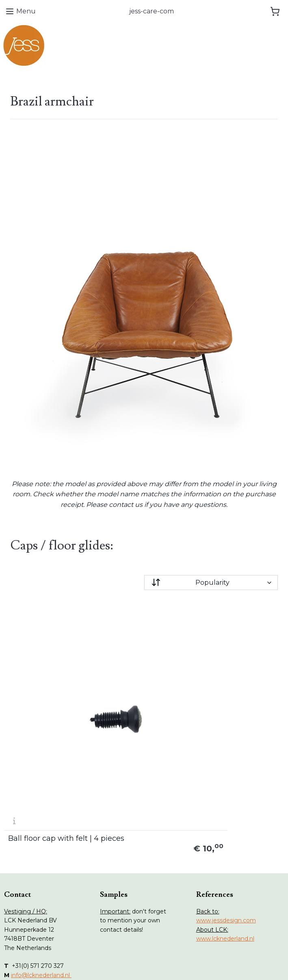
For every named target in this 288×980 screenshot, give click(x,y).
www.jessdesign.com (226, 785)
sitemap (115, 965)
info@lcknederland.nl (41, 840)
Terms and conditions (138, 902)
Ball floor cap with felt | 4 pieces (48, 699)
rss (130, 965)
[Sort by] (211, 583)
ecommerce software (158, 965)
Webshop (26, 893)
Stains (21, 920)
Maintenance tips (37, 911)
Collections (28, 902)
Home (21, 883)
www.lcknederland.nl (225, 803)
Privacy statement (134, 911)
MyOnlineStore (227, 965)
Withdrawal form (132, 893)
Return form (126, 883)
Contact (24, 929)
